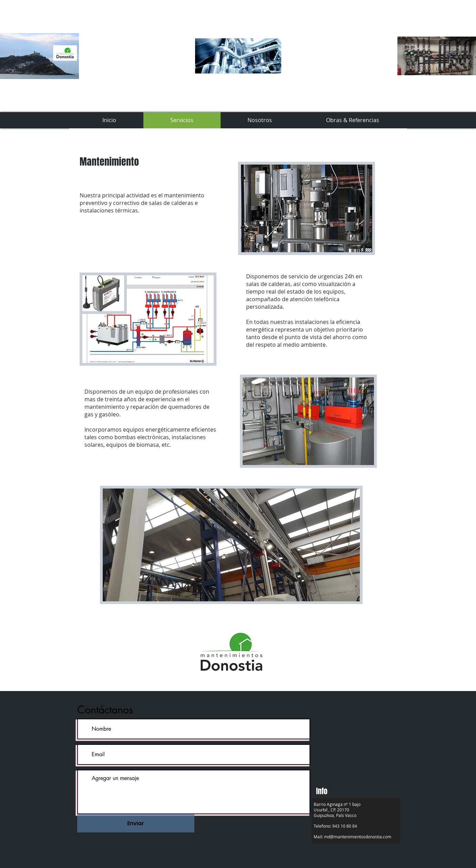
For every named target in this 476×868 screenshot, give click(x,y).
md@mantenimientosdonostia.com (358, 837)
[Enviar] (136, 823)
